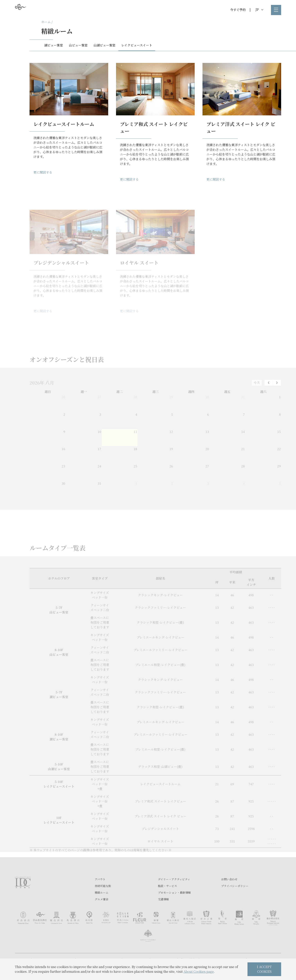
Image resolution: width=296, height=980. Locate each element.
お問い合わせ (229, 892)
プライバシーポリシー (235, 899)
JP (259, 10)
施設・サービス (167, 899)
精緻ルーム (102, 906)
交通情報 (163, 912)
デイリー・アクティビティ (174, 892)
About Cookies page (199, 971)
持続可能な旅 (103, 899)
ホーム (46, 22)
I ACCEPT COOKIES (264, 969)
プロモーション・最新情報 (174, 906)
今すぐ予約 (238, 10)
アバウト (100, 892)
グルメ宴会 (102, 912)
